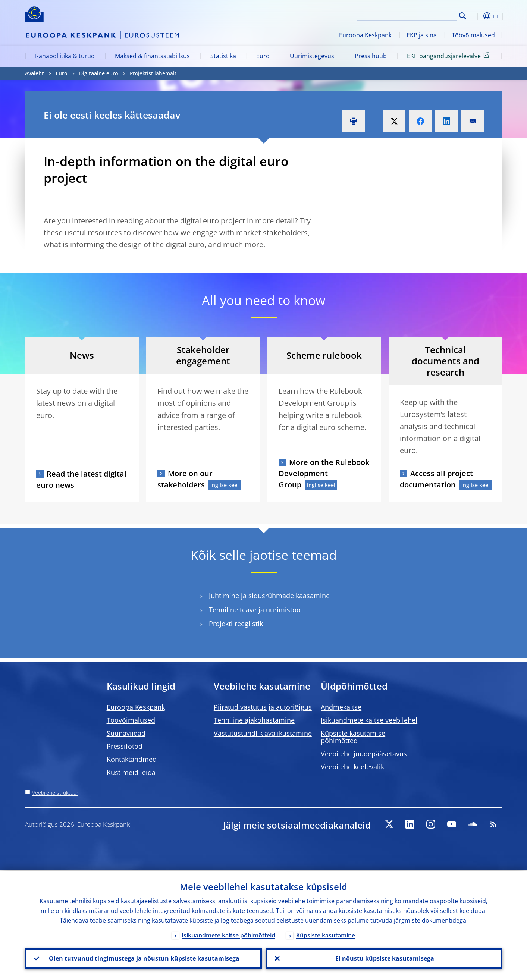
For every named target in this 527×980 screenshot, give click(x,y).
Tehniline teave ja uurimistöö (255, 610)
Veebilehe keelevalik (352, 767)
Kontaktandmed (132, 759)
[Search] (419, 15)
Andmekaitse (341, 707)
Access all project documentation (436, 479)
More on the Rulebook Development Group (324, 473)
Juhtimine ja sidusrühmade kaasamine (269, 596)
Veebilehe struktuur (55, 793)
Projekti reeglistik (236, 624)
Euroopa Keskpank (365, 35)
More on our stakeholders (185, 479)
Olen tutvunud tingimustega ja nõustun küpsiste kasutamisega (143, 958)
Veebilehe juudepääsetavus (364, 754)
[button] (476, 16)
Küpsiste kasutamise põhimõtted (353, 737)
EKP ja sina (422, 35)
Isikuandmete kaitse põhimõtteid (228, 934)
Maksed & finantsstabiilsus (152, 56)
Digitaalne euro (99, 73)
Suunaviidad (126, 733)
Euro (263, 56)
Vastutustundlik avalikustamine (263, 733)
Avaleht (34, 73)
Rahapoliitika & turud (65, 56)
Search (463, 16)
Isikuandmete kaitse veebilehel (369, 720)
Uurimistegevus (312, 56)
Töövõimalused (473, 35)
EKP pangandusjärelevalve (449, 56)
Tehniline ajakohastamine (254, 720)
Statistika (223, 56)
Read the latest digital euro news (81, 479)
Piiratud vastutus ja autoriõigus (263, 707)
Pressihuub (371, 56)
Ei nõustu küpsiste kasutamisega (384, 958)
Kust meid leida (131, 772)
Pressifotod (125, 746)
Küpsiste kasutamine (326, 934)
